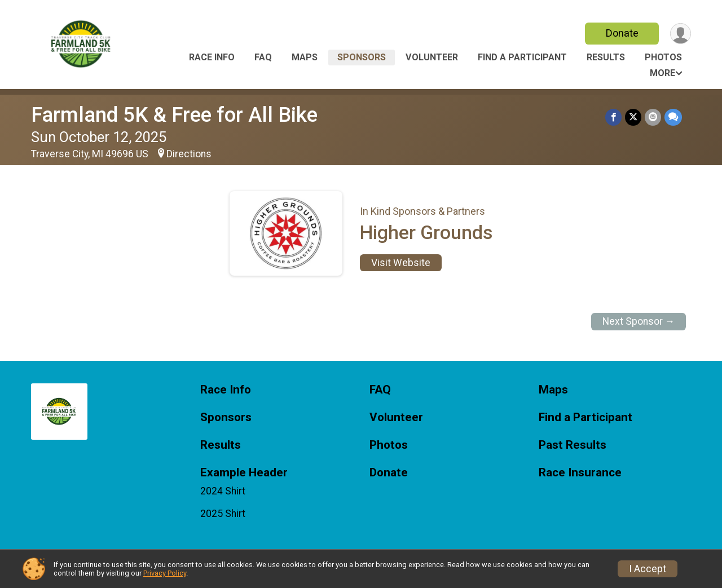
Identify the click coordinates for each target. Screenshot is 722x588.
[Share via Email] (653, 117)
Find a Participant (522, 57)
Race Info (212, 57)
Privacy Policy (165, 573)
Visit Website (401, 263)
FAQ (263, 57)
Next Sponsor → (639, 321)
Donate (622, 33)
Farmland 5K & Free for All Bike (174, 115)
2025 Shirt (223, 514)
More (662, 73)
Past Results (573, 445)
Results (606, 57)
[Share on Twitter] (633, 117)
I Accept (648, 569)
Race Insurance (580, 473)
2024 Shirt (223, 491)
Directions (189, 154)
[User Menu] (681, 34)
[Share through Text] (673, 117)
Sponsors (362, 57)
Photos (663, 57)
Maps (305, 57)
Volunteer (432, 57)
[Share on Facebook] (613, 117)
